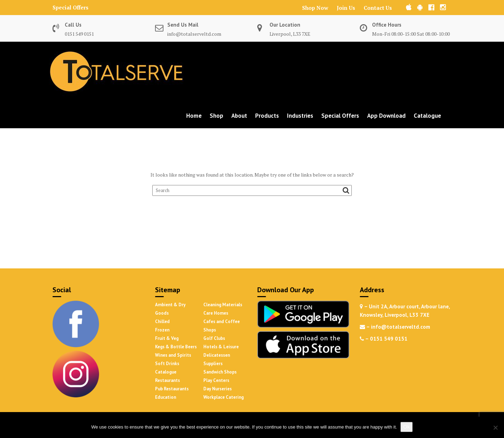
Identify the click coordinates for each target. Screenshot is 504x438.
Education (166, 397)
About (239, 116)
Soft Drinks (167, 364)
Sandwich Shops (220, 372)
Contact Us (378, 8)
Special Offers (71, 7)
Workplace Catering (223, 397)
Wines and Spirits (173, 355)
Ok (407, 427)
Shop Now (315, 8)
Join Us (346, 8)
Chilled (162, 321)
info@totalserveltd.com (194, 34)
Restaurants (167, 380)
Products (267, 116)
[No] (495, 427)
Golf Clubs (214, 338)
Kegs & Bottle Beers (176, 347)
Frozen (162, 330)
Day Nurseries (218, 389)
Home (194, 116)
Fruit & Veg (167, 338)
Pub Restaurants (172, 389)
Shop (216, 116)
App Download (386, 116)
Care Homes (216, 313)
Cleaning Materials (223, 305)
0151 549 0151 (79, 34)
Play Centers (216, 380)
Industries (300, 116)
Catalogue (427, 116)
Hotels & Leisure (221, 347)
